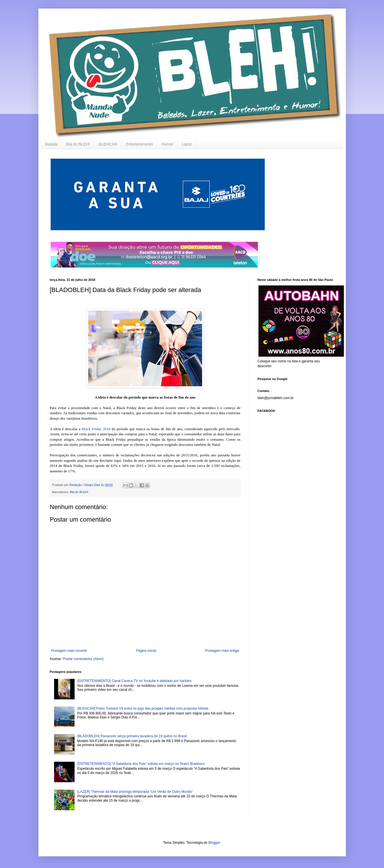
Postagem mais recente (69, 651)
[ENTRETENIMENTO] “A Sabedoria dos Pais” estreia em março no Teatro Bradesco (141, 764)
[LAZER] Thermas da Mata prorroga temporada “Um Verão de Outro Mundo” (135, 792)
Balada (52, 144)
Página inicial (146, 651)
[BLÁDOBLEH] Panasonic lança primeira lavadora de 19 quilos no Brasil (132, 736)
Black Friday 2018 (96, 429)
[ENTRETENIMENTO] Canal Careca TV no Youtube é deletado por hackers (134, 681)
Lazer (187, 144)
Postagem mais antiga (222, 651)
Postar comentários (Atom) (83, 659)
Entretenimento (139, 144)
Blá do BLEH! (78, 144)
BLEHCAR (108, 144)
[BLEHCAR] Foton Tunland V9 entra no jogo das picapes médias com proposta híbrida (143, 708)
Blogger (214, 843)
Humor (167, 144)
